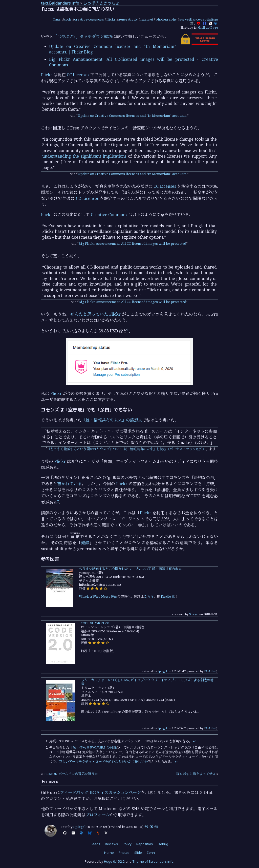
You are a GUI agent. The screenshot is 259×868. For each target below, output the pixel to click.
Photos (124, 853)
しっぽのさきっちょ (101, 3)
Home (109, 853)
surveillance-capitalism (199, 19)
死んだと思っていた (89, 314)
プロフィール (98, 815)
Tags (57, 19)
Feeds (95, 844)
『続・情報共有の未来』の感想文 (112, 420)
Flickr (47, 75)
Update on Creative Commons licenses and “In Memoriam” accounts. (132, 116)
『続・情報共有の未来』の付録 (93, 747)
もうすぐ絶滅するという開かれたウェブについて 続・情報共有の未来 (130, 569)
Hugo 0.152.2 (114, 861)
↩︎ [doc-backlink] (194, 741)
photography (166, 19)
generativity (128, 19)
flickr (111, 19)
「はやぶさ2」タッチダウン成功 (83, 36)
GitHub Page (208, 27)
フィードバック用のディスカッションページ (100, 792)
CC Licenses (78, 75)
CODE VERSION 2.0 (95, 623)
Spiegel (194, 614)
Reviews (111, 844)
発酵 (85, 543)
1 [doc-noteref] (128, 330)
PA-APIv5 (210, 671)
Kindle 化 (168, 596)
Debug (163, 844)
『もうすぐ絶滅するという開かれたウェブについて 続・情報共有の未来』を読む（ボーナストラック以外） (126, 449)
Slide (138, 853)
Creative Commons (109, 215)
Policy (127, 844)
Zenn (151, 853)
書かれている (69, 484)
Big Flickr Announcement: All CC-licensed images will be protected (132, 243)
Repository (145, 844)
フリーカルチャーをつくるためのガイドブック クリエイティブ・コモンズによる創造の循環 (147, 682)
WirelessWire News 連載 (98, 596)
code (68, 19)
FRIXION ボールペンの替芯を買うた (71, 774)
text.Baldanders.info (60, 3)
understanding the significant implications (84, 156)
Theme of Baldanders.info (153, 861)
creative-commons (89, 19)
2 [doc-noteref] (58, 501)
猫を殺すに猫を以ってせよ (196, 774)
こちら (149, 596)
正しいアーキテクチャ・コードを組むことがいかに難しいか (103, 762)
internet (147, 19)
